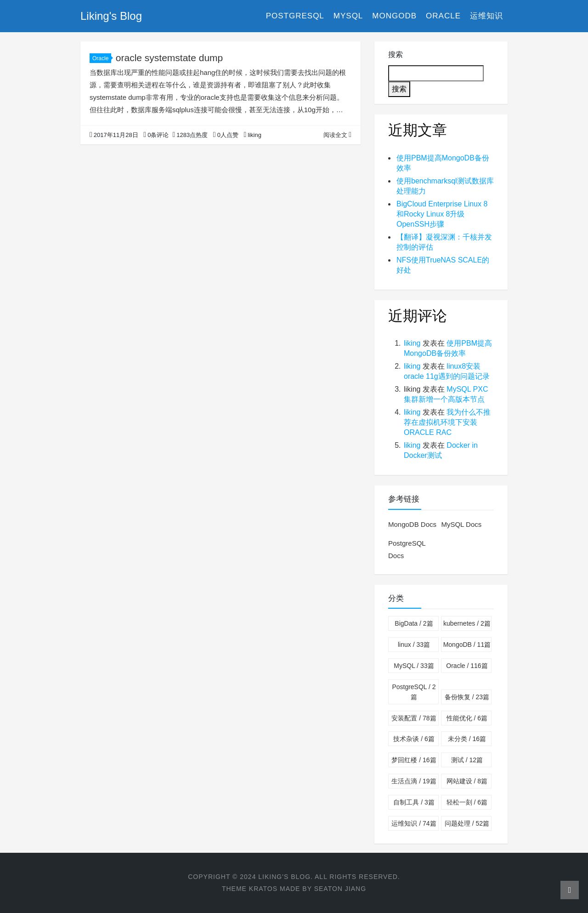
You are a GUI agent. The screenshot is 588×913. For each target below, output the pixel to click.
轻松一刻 (467, 802)
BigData (414, 623)
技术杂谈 (414, 739)
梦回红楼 (414, 760)
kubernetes (467, 623)
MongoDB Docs (412, 524)
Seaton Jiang (340, 889)
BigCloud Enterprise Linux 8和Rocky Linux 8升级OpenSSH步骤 (442, 214)
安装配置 (414, 718)
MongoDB (394, 16)
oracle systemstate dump (169, 58)
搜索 (396, 54)
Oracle (443, 16)
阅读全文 (337, 135)
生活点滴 (414, 781)
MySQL (348, 16)
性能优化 (467, 718)
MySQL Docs (461, 524)
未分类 (467, 739)
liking (412, 343)
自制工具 (414, 802)
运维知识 (486, 16)
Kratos (263, 889)
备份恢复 (467, 697)
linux (414, 645)
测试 (467, 760)
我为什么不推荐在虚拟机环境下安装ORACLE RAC (447, 422)
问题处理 (467, 823)
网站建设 (467, 781)
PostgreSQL (295, 16)
